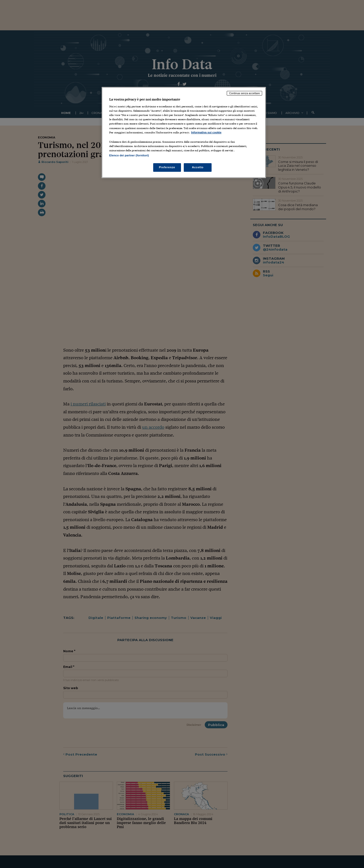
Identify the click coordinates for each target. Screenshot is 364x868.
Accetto (198, 167)
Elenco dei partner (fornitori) (129, 155)
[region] (184, 132)
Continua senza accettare (244, 93)
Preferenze (167, 167)
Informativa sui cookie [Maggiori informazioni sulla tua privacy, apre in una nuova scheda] (206, 132)
